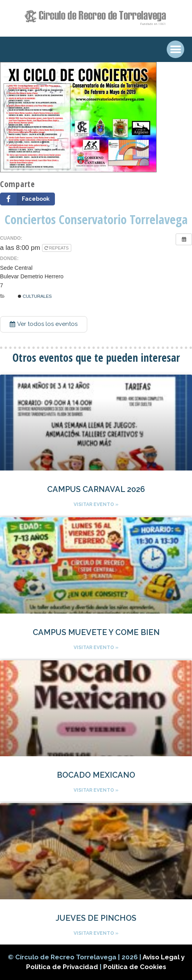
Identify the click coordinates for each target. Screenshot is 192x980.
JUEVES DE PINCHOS (96, 918)
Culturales (35, 296)
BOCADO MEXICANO (96, 775)
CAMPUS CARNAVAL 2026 (96, 489)
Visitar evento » (96, 504)
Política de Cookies (135, 967)
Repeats (57, 248)
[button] (44, 324)
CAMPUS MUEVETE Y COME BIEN (96, 632)
